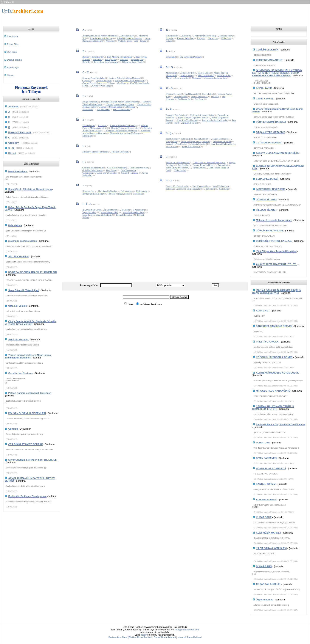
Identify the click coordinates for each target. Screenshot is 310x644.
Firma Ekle (13, 44)
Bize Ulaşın (13, 68)
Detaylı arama (14, 60)
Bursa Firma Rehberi (165, 637)
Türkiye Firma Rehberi (140, 637)
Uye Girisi (12, 52)
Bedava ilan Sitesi (118, 637)
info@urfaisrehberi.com (187, 630)
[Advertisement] (141, 14)
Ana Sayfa (12, 36)
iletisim (11, 75)
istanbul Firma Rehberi (190, 637)
